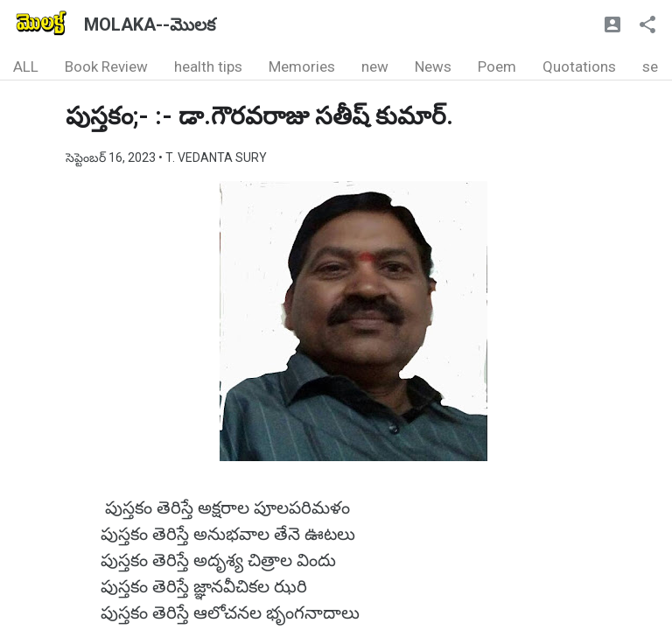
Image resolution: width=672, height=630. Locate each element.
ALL (26, 66)
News (433, 66)
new (375, 66)
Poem (497, 66)
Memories (302, 66)
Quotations (579, 66)
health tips (208, 66)
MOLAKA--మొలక (150, 24)
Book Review (106, 66)
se (650, 66)
